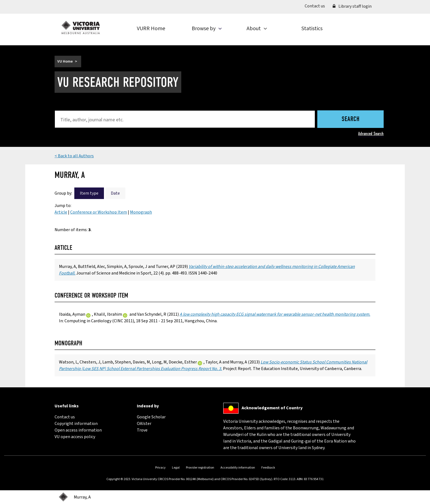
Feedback (268, 468)
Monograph (141, 212)
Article (61, 212)
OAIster (144, 424)
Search (351, 119)
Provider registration (200, 468)
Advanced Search (371, 134)
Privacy (160, 468)
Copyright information (76, 424)
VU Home (65, 61)
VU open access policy (75, 437)
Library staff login (352, 6)
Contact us (317, 6)
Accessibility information (238, 468)
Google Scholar (151, 417)
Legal (176, 468)
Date (115, 193)
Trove (142, 430)
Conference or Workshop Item (99, 212)
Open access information (78, 430)
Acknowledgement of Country (272, 408)
